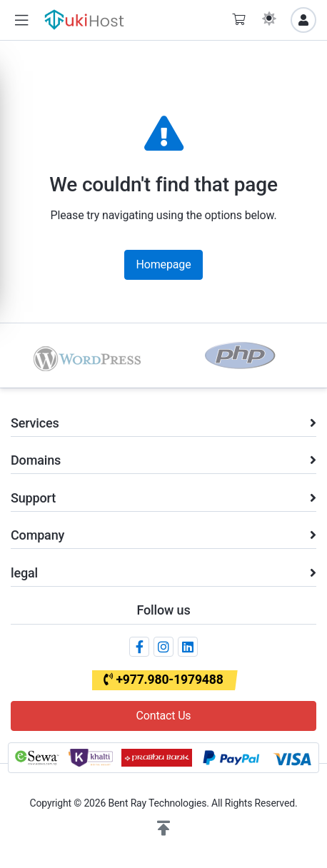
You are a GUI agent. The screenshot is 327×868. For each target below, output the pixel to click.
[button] (21, 20)
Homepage (164, 264)
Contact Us (164, 716)
